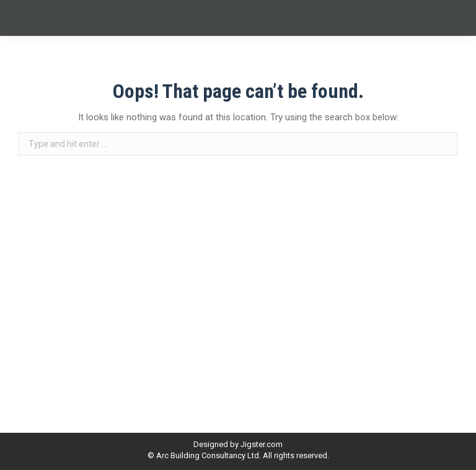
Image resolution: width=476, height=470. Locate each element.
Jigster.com (262, 444)
